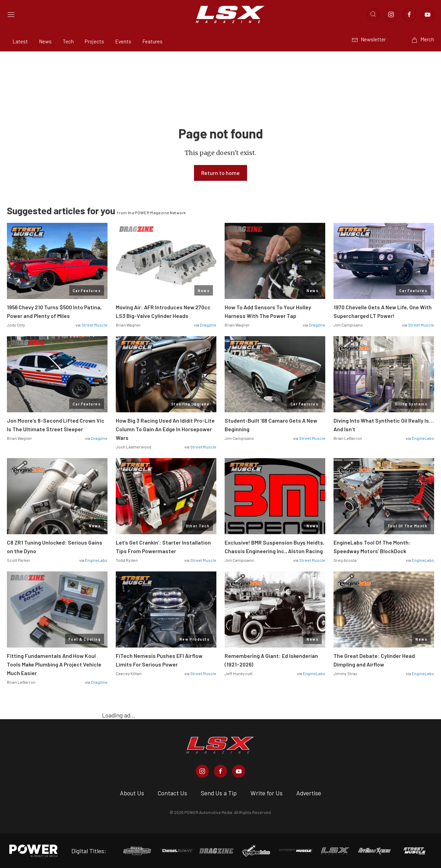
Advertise (309, 793)
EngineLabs (423, 438)
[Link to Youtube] (428, 15)
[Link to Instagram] (391, 15)
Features (152, 41)
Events (123, 41)
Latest (20, 41)
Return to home (220, 173)
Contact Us (172, 793)
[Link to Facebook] (409, 15)
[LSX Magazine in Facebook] (220, 771)
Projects (94, 41)
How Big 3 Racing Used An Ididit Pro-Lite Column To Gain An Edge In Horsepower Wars (165, 429)
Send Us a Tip (219, 793)
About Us (132, 793)
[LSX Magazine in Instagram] (202, 771)
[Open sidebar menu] (11, 15)
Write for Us (266, 793)
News (45, 41)
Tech (68, 41)
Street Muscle (94, 325)
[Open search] (373, 14)
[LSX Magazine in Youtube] (239, 771)
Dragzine (208, 325)
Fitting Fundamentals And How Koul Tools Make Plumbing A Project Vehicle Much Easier (54, 664)
